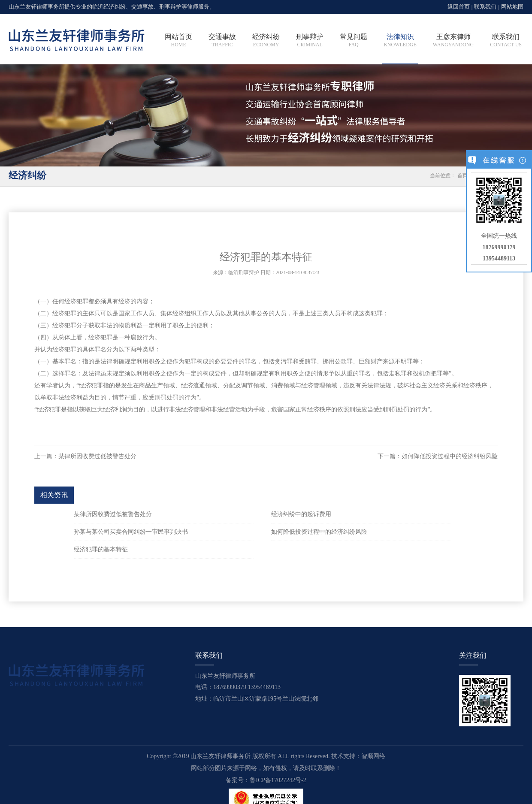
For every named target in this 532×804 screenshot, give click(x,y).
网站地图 (512, 7)
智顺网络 (373, 756)
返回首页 (459, 7)
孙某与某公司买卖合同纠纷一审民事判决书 (131, 532)
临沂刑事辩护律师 (77, 41)
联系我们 (485, 7)
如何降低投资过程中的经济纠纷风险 (450, 456)
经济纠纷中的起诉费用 (301, 514)
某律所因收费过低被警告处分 (97, 456)
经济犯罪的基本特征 (101, 549)
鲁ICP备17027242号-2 (278, 780)
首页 (462, 175)
